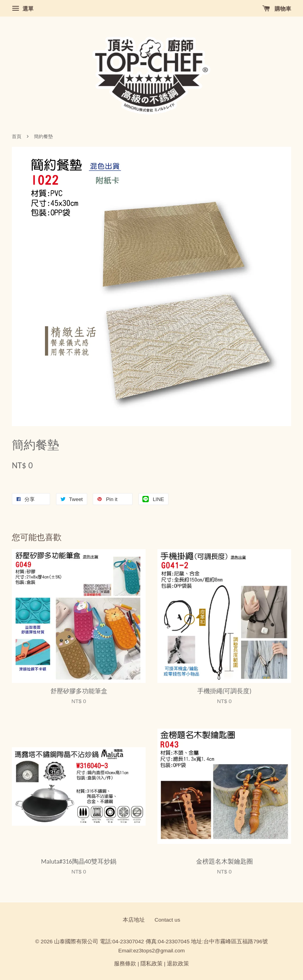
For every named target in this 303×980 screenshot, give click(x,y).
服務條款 (125, 964)
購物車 (277, 9)
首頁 (17, 137)
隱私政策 (151, 964)
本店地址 (134, 920)
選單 (23, 9)
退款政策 (178, 964)
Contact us (167, 920)
